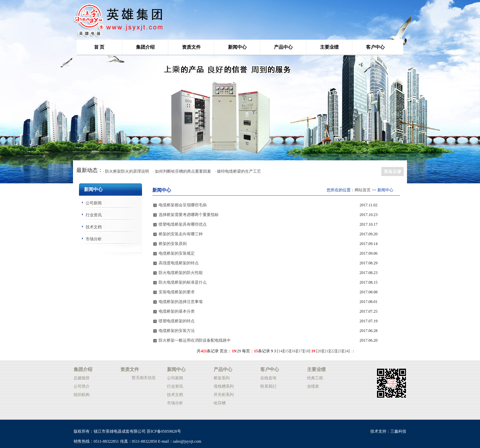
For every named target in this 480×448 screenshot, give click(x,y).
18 (307, 351)
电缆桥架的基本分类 (177, 311)
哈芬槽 (220, 403)
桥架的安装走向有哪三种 (181, 234)
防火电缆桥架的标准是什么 (183, 282)
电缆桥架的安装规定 (177, 253)
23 (340, 351)
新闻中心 (237, 47)
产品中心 (283, 47)
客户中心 (375, 47)
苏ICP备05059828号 (164, 431)
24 (346, 351)
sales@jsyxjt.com (187, 441)
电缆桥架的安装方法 (177, 331)
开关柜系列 (224, 395)
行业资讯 (94, 215)
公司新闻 (94, 203)
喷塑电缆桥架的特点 (177, 321)
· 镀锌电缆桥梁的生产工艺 (238, 171)
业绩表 (313, 386)
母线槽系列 (224, 386)
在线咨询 (268, 378)
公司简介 (82, 386)
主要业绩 (329, 47)
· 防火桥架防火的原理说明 (126, 171)
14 (280, 351)
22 (333, 351)
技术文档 (94, 227)
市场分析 (94, 239)
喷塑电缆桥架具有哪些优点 (183, 224)
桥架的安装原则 (173, 244)
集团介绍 (145, 47)
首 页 (99, 47)
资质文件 (191, 47)
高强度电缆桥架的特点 (179, 263)
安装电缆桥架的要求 (177, 292)
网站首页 (363, 190)
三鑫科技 (398, 431)
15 (287, 351)
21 (326, 351)
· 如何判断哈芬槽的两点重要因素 (182, 171)
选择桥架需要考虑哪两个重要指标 (189, 215)
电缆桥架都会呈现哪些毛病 (183, 205)
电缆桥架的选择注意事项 (181, 302)
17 (300, 351)
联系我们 (268, 386)
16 (294, 351)
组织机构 (82, 395)
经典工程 (315, 378)
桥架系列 (222, 378)
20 (320, 351)
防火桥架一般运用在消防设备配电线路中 (195, 340)
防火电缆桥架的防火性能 (181, 273)
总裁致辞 (82, 378)
